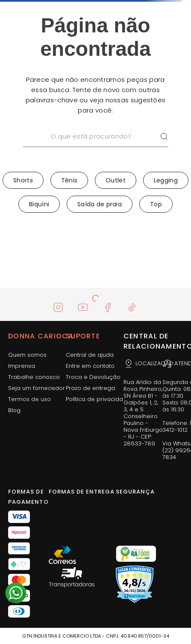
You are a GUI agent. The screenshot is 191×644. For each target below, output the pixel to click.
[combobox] (96, 147)
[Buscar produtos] (164, 137)
